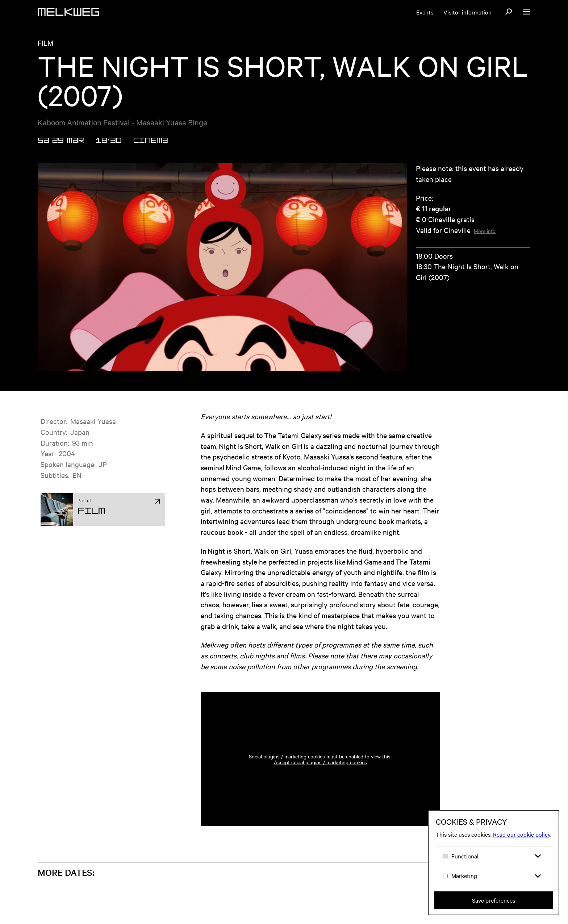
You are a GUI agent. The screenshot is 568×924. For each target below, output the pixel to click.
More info (485, 231)
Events (425, 12)
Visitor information (467, 12)
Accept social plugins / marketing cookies (320, 762)
